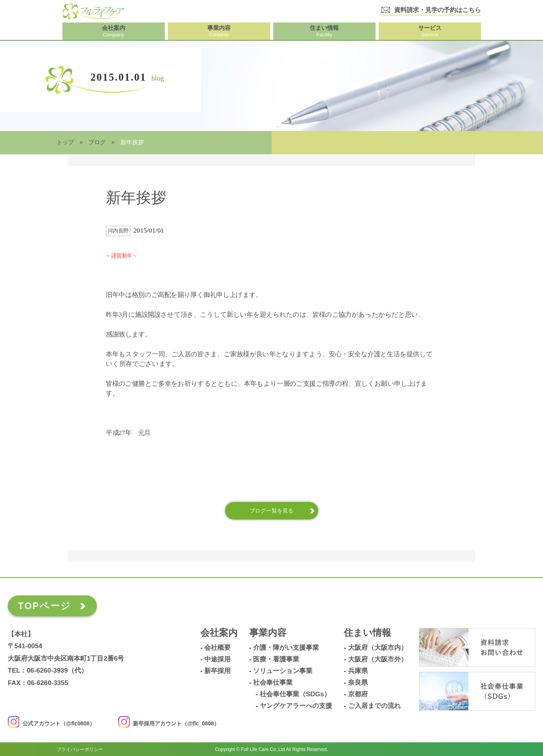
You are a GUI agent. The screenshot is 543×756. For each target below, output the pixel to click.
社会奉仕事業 (273, 682)
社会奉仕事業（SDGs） (295, 694)
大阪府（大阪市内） (378, 647)
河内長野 (118, 231)
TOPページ (44, 605)
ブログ (97, 142)
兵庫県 (358, 671)
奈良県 (358, 682)
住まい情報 (367, 633)
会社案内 (219, 633)
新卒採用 (217, 671)
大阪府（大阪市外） (378, 659)
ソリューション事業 (283, 671)
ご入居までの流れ (374, 706)
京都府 (358, 694)
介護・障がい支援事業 (286, 647)
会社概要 (217, 647)
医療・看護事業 (276, 659)
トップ (65, 142)
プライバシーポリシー (80, 749)
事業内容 (268, 633)
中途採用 (217, 659)
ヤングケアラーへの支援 (296, 706)
